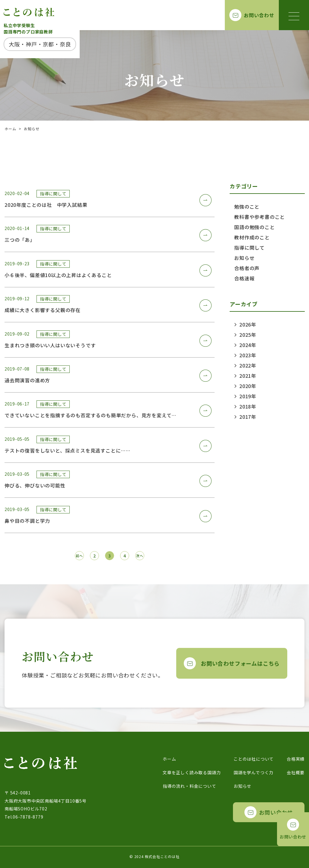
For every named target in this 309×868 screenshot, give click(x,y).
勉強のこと (248, 207)
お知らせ (245, 258)
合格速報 (245, 278)
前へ (79, 556)
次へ (140, 556)
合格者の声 (248, 268)
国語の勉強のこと (256, 227)
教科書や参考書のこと (261, 217)
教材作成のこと (253, 237)
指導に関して (251, 248)
